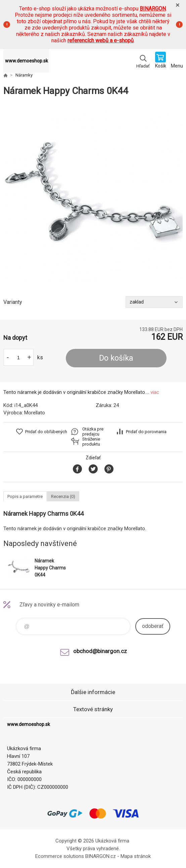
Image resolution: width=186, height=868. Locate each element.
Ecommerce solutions (60, 856)
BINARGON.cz (101, 856)
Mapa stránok (136, 856)
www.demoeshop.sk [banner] (27, 61)
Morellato (35, 413)
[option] (93, 196)
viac (155, 392)
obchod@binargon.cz (100, 651)
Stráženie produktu (91, 442)
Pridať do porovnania (146, 432)
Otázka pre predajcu (93, 431)
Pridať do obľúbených (46, 432)
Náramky (24, 75)
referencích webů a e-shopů (101, 40)
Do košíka (116, 358)
